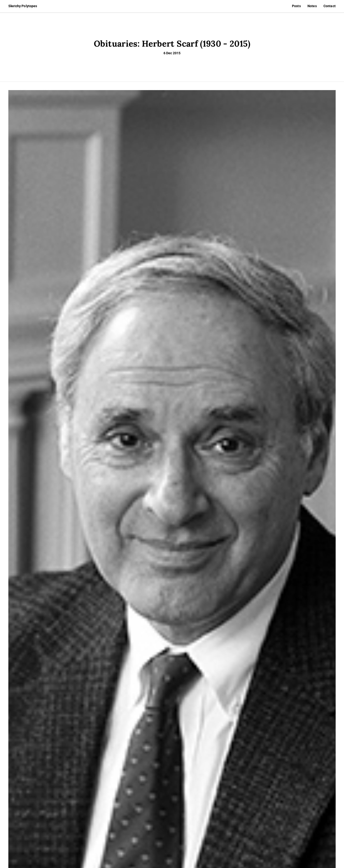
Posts (296, 6)
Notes (312, 6)
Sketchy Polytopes (23, 6)
